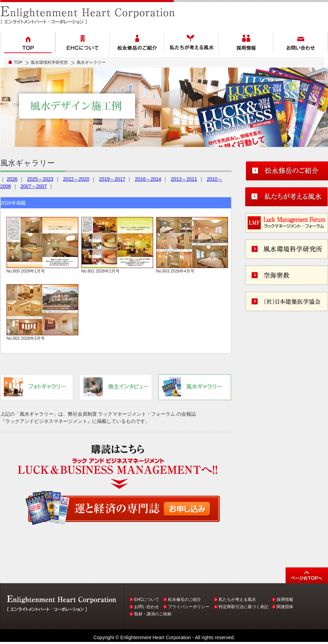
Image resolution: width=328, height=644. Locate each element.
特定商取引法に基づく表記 (243, 607)
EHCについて (147, 600)
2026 (12, 179)
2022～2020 (76, 179)
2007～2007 (34, 186)
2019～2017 (112, 179)
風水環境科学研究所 (49, 62)
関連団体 (285, 607)
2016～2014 (148, 179)
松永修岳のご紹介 (185, 600)
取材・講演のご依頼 (153, 614)
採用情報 (285, 600)
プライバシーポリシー (189, 607)
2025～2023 (40, 179)
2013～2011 (184, 179)
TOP (18, 62)
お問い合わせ (147, 607)
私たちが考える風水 (237, 600)
